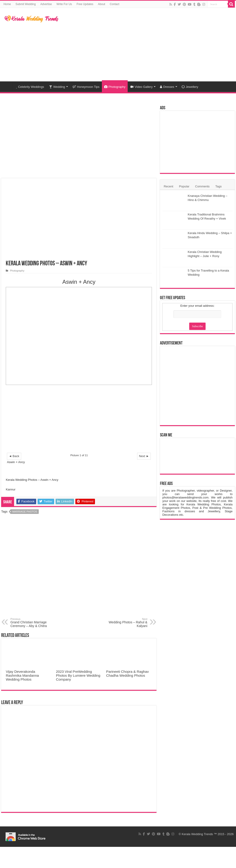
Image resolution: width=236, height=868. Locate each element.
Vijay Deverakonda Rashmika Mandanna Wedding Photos (22, 675)
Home (7, 4)
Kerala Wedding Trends (198, 834)
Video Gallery (142, 87)
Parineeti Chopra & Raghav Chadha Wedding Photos (128, 673)
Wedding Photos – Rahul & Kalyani (124, 623)
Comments (202, 186)
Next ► (144, 456)
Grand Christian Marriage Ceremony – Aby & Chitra (34, 623)
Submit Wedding (26, 4)
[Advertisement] (147, 45)
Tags (218, 186)
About (102, 4)
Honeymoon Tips (86, 87)
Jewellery (190, 87)
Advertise (46, 4)
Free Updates (85, 4)
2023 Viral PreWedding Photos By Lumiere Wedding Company (78, 675)
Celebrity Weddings (30, 87)
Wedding (57, 87)
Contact (114, 4)
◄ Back (14, 456)
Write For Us (64, 4)
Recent (168, 186)
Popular (184, 186)
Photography (115, 87)
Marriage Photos (25, 512)
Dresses (167, 87)
